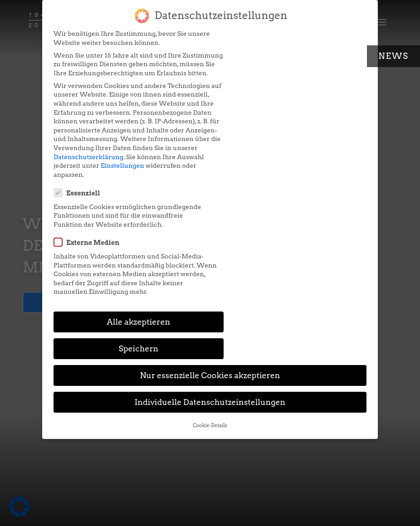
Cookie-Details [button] (210, 299)
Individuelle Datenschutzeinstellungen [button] (210, 276)
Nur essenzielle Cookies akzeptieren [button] (210, 249)
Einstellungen (151, 192)
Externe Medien (253, 97)
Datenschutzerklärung (88, 183)
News (393, 56)
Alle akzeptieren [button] (128, 222)
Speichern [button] (292, 222)
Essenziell (243, 39)
